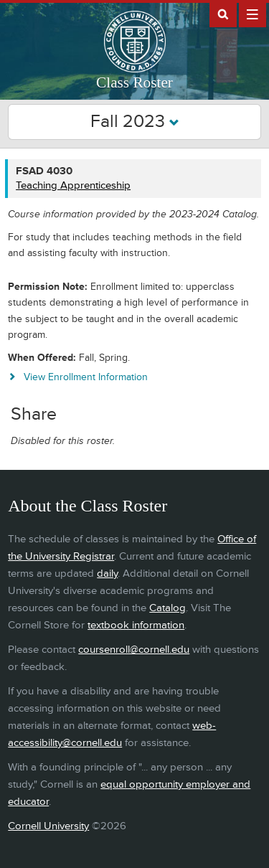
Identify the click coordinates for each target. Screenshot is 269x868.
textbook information (136, 625)
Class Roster (134, 82)
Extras (253, 14)
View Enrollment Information (86, 377)
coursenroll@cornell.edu (134, 650)
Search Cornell (223, 14)
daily (107, 574)
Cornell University (48, 826)
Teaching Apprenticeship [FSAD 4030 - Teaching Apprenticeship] (73, 185)
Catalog (167, 608)
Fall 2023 (135, 122)
